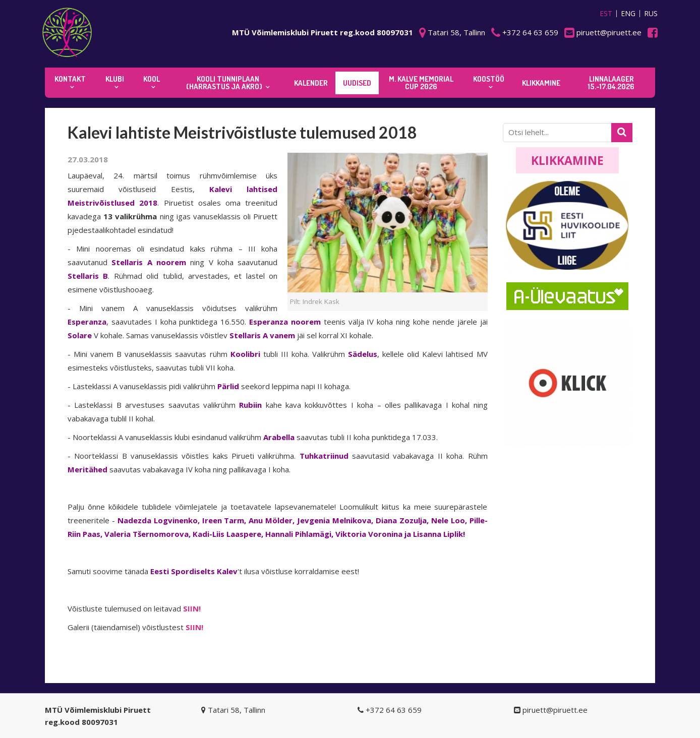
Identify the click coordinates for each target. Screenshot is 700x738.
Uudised (357, 83)
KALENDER (311, 83)
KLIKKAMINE (541, 83)
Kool (152, 79)
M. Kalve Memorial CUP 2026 (421, 83)
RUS (651, 14)
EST (606, 14)
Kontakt (70, 79)
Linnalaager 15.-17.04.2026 (611, 83)
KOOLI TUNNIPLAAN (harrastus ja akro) (224, 83)
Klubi (115, 79)
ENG (628, 14)
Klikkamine (567, 160)
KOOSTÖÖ (489, 79)
